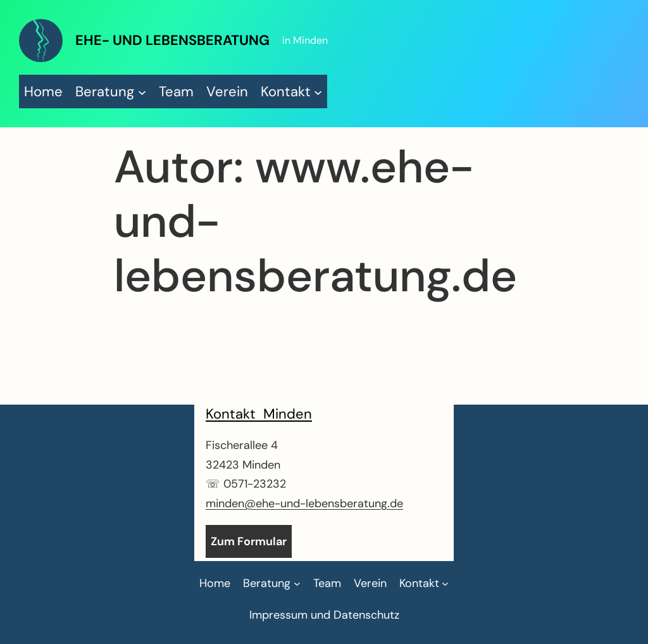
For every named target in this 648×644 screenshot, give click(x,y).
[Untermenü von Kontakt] (292, 92)
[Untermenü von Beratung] (111, 92)
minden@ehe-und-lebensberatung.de (304, 503)
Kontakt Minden (259, 414)
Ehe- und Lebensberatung (172, 40)
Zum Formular (249, 541)
